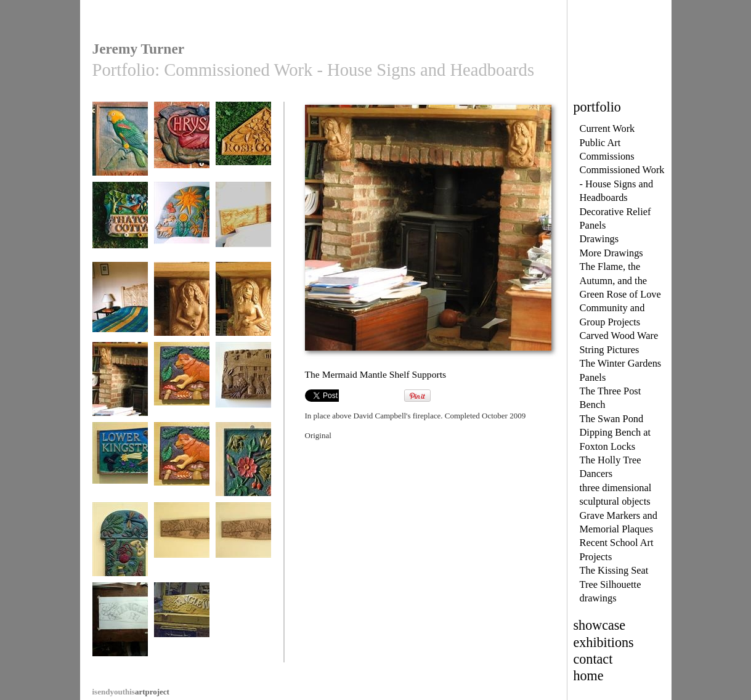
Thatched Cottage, (120, 225)
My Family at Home (120, 549)
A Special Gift (243, 385)
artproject (131, 692)
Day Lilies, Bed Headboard (120, 309)
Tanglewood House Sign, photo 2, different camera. (243, 558)
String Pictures (610, 350)
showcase (600, 625)
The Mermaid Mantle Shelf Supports (120, 394)
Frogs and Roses (243, 465)
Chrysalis (182, 144)
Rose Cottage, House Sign (243, 149)
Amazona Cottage (120, 144)
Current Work (607, 128)
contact (593, 659)
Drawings (599, 239)
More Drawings (611, 253)
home (589, 676)
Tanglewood (182, 545)
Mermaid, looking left (243, 309)
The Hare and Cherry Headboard (243, 229)
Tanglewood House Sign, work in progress (182, 634)
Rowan (182, 385)
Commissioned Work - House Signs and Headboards (622, 184)
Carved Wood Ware (619, 336)
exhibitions (604, 642)
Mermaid (182, 305)
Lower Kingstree (120, 465)
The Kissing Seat (614, 570)
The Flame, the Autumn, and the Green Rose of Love (620, 280)
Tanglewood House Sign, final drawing (120, 634)
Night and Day (182, 225)
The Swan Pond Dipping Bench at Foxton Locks (615, 433)
